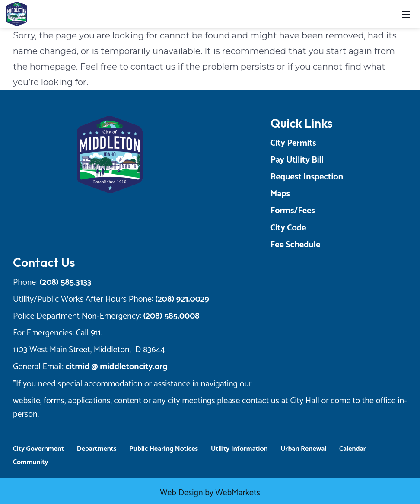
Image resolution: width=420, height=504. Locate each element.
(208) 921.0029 (182, 299)
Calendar (353, 449)
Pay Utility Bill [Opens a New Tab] (297, 160)
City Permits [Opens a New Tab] (293, 143)
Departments (97, 449)
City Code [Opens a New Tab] (288, 228)
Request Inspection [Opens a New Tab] (307, 177)
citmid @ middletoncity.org (117, 367)
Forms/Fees (293, 211)
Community (31, 462)
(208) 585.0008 (171, 316)
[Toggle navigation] (406, 14)
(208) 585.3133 (65, 282)
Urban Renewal (303, 449)
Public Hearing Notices (164, 449)
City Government (38, 449)
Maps (280, 194)
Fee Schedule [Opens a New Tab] (295, 245)
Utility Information (239, 449)
